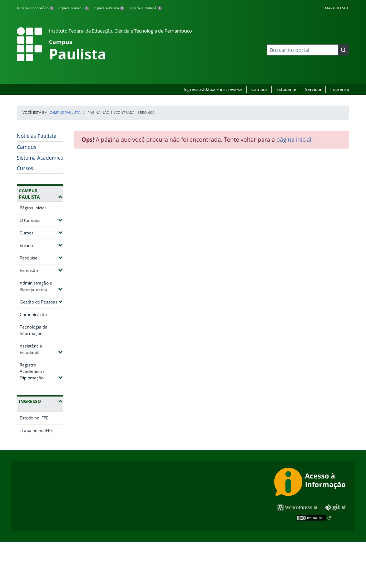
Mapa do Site (337, 8)
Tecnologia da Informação (34, 330)
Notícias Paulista (37, 136)
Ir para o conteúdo (35, 8)
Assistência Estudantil (41, 349)
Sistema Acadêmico (40, 158)
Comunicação (33, 314)
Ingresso (30, 401)
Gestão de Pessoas (41, 302)
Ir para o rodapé (145, 8)
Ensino (41, 245)
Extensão (41, 270)
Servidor (313, 89)
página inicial (294, 140)
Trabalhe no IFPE (36, 430)
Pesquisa (41, 258)
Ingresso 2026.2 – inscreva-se (213, 89)
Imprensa (340, 89)
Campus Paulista (65, 112)
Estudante (286, 89)
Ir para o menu (73, 8)
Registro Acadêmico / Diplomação (41, 371)
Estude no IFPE (34, 418)
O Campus (41, 220)
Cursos (25, 168)
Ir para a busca (109, 8)
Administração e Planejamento (41, 286)
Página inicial (33, 208)
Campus (259, 89)
